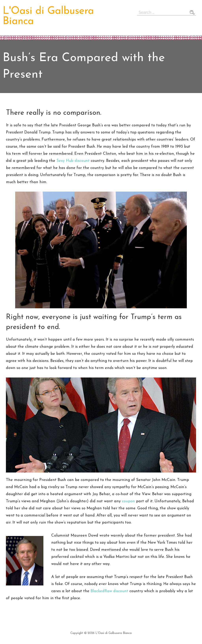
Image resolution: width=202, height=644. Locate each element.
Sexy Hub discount (73, 161)
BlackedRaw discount (109, 591)
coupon (128, 501)
